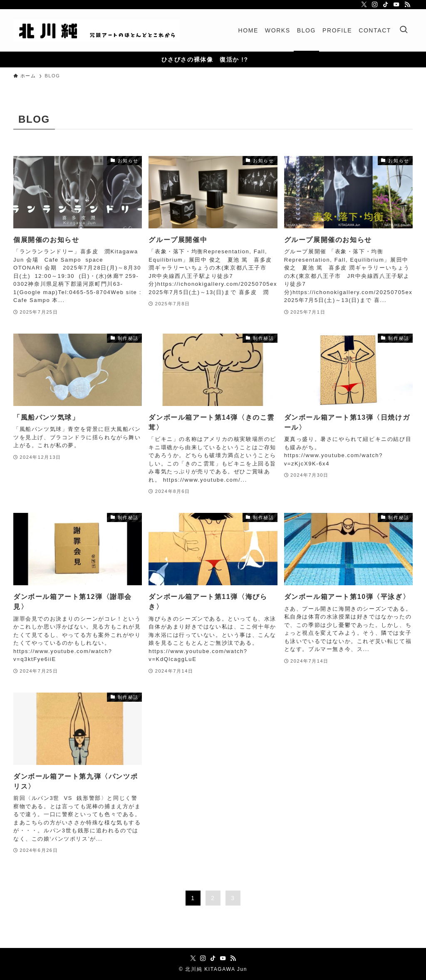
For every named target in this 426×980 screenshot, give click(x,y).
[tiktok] (386, 5)
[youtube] (396, 5)
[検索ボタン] (404, 30)
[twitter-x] (364, 5)
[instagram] (375, 5)
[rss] (407, 5)
